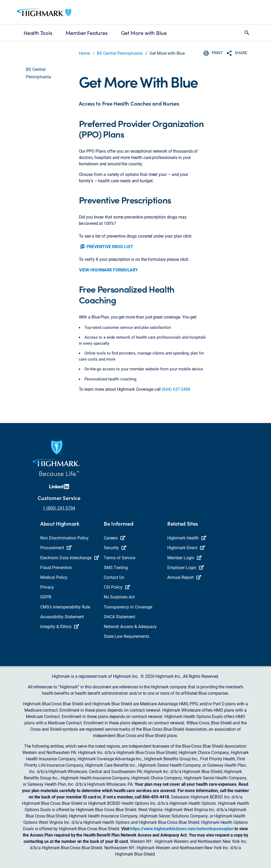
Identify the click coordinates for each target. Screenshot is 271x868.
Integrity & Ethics (60, 626)
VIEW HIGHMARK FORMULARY (109, 270)
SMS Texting (116, 567)
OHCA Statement (119, 617)
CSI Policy (117, 587)
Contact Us (114, 577)
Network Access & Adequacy (130, 626)
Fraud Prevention (56, 567)
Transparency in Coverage (128, 607)
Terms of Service (119, 558)
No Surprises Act (119, 597)
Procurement (56, 547)
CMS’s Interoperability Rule (65, 607)
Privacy (47, 587)
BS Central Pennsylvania (120, 53)
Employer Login (186, 567)
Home (84, 53)
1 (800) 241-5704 (59, 508)
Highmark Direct (186, 547)
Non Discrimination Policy (64, 538)
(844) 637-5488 (176, 389)
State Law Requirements (127, 636)
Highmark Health (187, 538)
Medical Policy (54, 577)
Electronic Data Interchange (70, 558)
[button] (247, 33)
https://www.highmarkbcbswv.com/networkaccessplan (182, 828)
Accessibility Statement (62, 617)
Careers (114, 538)
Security (115, 547)
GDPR (46, 597)
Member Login (184, 558)
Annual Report (184, 577)
